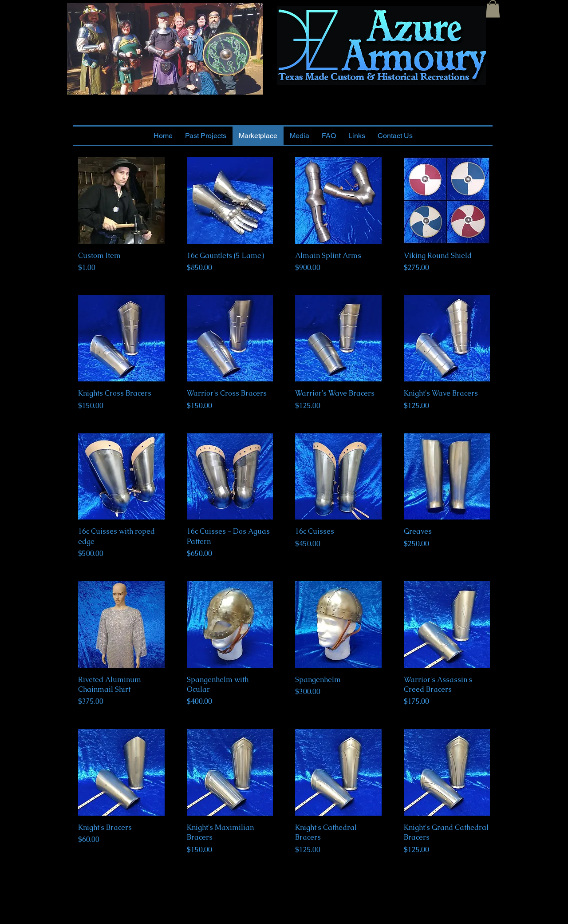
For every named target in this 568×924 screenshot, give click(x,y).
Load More (284, 886)
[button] (493, 9)
